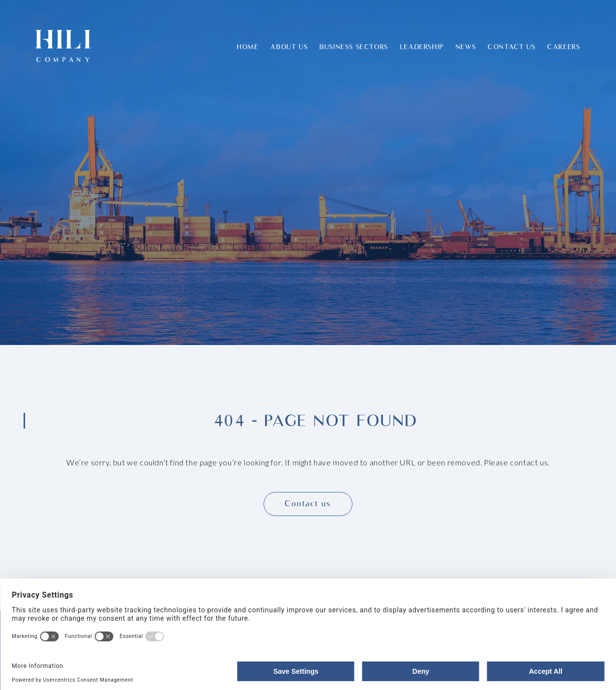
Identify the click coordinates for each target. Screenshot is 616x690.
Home (248, 47)
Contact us (308, 503)
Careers (564, 47)
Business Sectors (354, 47)
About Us (289, 47)
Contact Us (512, 47)
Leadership (422, 47)
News (466, 47)
